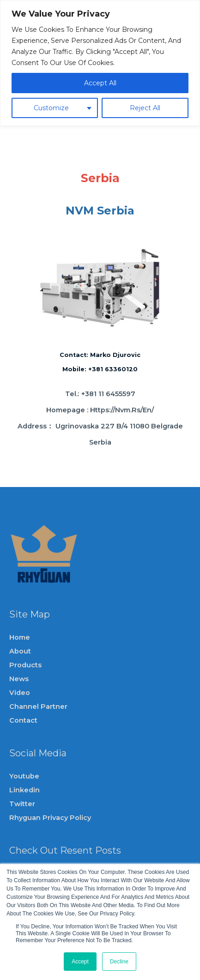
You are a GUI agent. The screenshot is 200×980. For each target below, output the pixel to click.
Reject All (145, 108)
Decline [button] (119, 962)
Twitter (22, 804)
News (19, 679)
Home (20, 637)
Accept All (100, 83)
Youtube (24, 776)
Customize (51, 108)
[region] (100, 63)
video (20, 693)
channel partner (38, 707)
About (20, 651)
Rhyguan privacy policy (50, 818)
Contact (23, 720)
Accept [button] (80, 962)
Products (25, 665)
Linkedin (24, 790)
